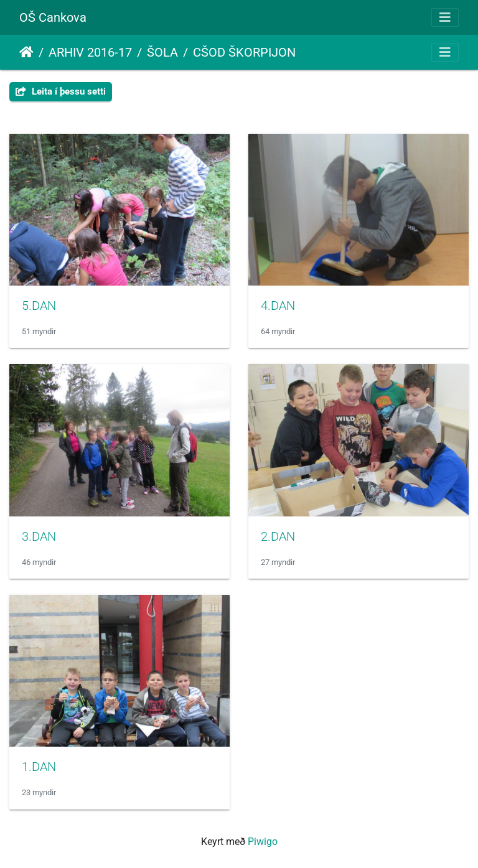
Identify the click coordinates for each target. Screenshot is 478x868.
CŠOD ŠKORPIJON (244, 52)
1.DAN (39, 767)
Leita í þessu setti (61, 91)
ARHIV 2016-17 (90, 52)
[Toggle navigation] (445, 17)
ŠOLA (162, 52)
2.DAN (278, 536)
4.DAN (278, 306)
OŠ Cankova (53, 17)
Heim (26, 52)
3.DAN (39, 536)
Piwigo (263, 842)
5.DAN (39, 306)
